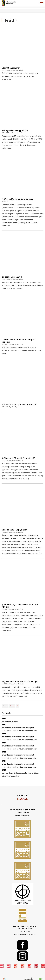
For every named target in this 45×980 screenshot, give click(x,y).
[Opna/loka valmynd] (42, 3)
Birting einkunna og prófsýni (15, 131)
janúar (4, 722)
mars (16, 728)
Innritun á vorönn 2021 (12, 277)
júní (28, 728)
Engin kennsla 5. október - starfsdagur (20, 682)
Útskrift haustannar (11, 68)
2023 (4, 743)
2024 (4, 734)
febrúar (10, 722)
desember (32, 731)
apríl (16, 722)
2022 (4, 752)
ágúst (32, 728)
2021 (4, 761)
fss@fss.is (23, 799)
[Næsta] (17, 706)
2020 (4, 770)
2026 (4, 719)
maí (24, 728)
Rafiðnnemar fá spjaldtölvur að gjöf (18, 458)
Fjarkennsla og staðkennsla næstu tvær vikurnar (20, 606)
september (7, 731)
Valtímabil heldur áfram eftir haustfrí (19, 405)
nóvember (23, 731)
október (15, 731)
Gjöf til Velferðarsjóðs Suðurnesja (17, 199)
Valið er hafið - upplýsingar (14, 530)
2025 (4, 725)
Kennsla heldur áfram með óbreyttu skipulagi (18, 341)
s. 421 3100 (22, 796)
